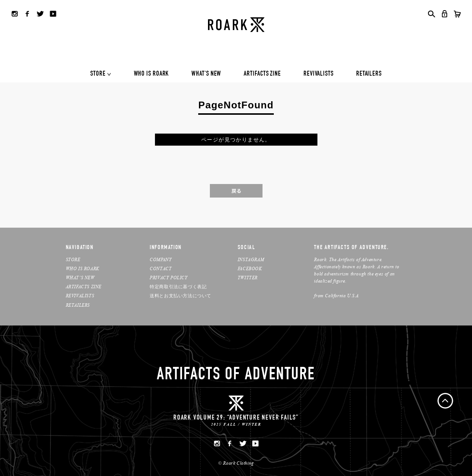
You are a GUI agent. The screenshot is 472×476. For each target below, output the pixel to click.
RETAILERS (369, 74)
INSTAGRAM (251, 259)
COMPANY (161, 259)
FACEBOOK (250, 268)
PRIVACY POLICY (168, 278)
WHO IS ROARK (152, 74)
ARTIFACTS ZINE (262, 74)
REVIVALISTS (319, 74)
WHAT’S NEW (80, 278)
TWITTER (248, 278)
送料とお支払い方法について (181, 296)
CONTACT (161, 268)
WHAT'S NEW (206, 74)
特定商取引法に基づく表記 (178, 287)
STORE (98, 74)
